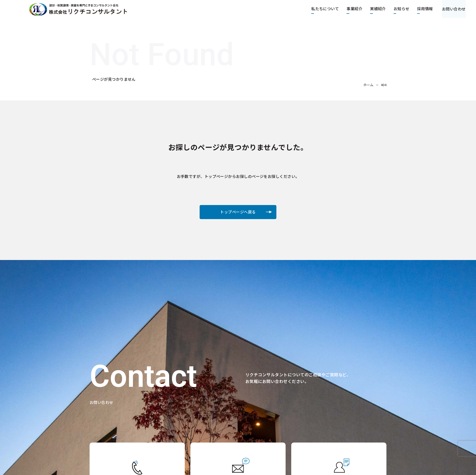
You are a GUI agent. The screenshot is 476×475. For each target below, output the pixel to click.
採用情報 (420, 9)
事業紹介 (350, 9)
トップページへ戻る (238, 213)
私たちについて (320, 9)
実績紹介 (373, 9)
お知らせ (397, 9)
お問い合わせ (451, 9)
